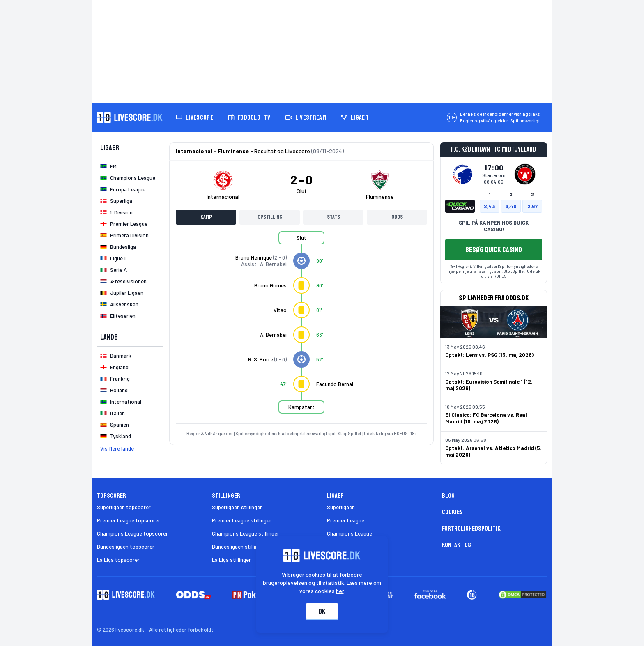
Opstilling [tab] (270, 217)
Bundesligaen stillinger (239, 547)
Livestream (306, 117)
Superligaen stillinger (237, 507)
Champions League (350, 533)
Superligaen (341, 507)
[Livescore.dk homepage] (130, 117)
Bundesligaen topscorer (126, 547)
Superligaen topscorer (124, 507)
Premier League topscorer (129, 520)
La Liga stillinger (231, 560)
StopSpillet (350, 433)
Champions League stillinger (246, 533)
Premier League (346, 520)
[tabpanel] (301, 327)
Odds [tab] (397, 217)
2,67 (532, 206)
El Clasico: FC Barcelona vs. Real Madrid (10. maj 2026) (486, 418)
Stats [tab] (333, 217)
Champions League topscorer (132, 533)
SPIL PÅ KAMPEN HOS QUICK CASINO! (494, 226)
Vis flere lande (117, 448)
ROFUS (401, 433)
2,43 (490, 206)
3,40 (511, 206)
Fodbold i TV (249, 117)
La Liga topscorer (118, 560)
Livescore (194, 117)
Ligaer (355, 117)
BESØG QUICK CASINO (494, 250)
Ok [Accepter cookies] (322, 612)
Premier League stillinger (242, 520)
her (340, 591)
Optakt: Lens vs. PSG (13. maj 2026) (489, 355)
